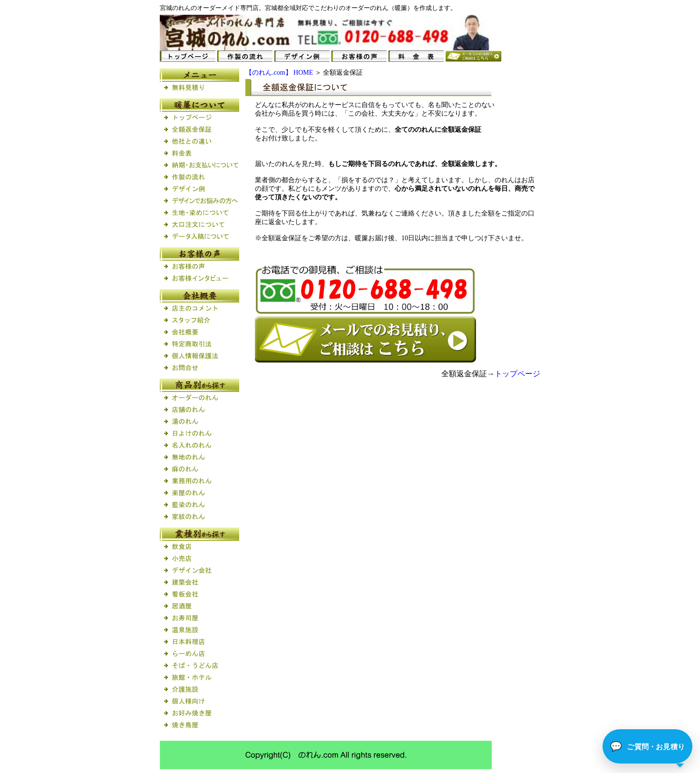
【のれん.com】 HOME (279, 73)
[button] (647, 746)
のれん (181, 8)
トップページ (517, 374)
